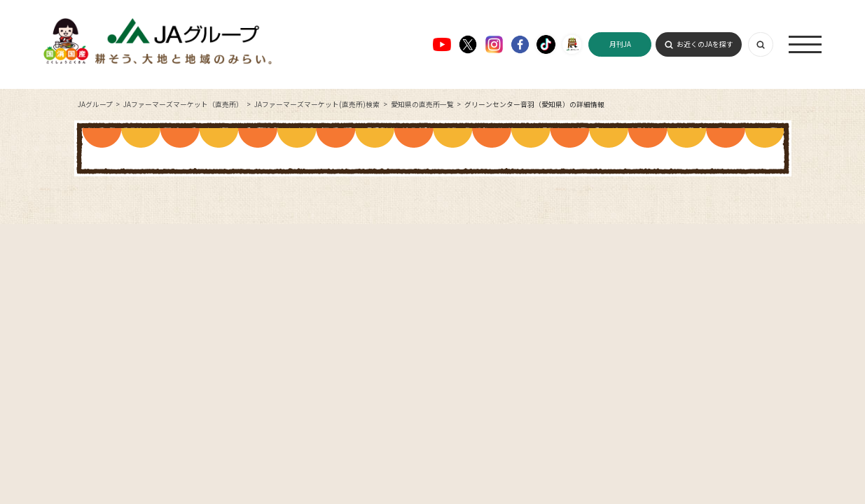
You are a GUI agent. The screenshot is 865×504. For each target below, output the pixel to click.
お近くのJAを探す (705, 44)
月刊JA (620, 44)
